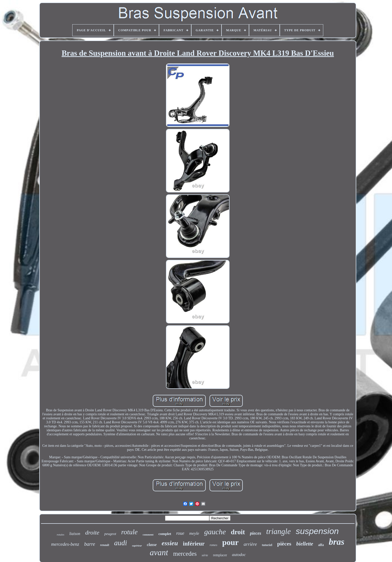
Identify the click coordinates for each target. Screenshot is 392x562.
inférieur (194, 544)
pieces (256, 533)
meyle (194, 533)
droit (238, 532)
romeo (213, 545)
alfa (321, 545)
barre (90, 544)
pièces (284, 544)
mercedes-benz (65, 544)
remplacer (220, 555)
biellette (305, 544)
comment (148, 535)
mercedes (185, 554)
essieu (170, 543)
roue (180, 533)
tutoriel (267, 545)
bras (336, 542)
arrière (250, 544)
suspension (317, 531)
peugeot (110, 534)
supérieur (137, 546)
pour (230, 542)
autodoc (239, 555)
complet (165, 534)
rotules (60, 535)
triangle (278, 531)
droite (92, 533)
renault (104, 545)
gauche (215, 532)
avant (159, 553)
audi (120, 543)
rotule (129, 532)
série (205, 555)
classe (152, 545)
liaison (75, 534)
